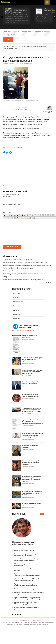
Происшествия (28, 32)
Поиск (8, 40)
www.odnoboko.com (47, 114)
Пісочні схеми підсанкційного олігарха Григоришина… (32, 383)
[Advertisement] (40, 78)
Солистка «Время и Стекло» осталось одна (18, 268)
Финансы (17, 32)
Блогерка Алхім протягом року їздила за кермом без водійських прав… (32, 359)
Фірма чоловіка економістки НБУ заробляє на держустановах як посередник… (33, 422)
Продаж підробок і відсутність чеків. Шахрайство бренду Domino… (32, 493)
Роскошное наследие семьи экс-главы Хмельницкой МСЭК (23, 280)
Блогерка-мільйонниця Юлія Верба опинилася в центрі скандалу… (31, 462)
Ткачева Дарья (28, 64)
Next (55, 17)
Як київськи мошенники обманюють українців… (30, 395)
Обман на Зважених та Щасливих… (29, 336)
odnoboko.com (18, 622)
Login (42, 2)
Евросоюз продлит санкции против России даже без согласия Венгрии (27, 265)
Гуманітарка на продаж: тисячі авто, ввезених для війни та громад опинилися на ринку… (32, 410)
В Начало (50, 282)
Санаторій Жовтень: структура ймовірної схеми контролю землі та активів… (32, 372)
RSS (47, 2)
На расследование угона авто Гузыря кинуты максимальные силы (26, 262)
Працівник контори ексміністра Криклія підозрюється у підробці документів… (32, 435)
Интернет (17, 35)
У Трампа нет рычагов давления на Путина (18, 259)
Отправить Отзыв (12, 247)
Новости (5, 2)
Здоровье (39, 32)
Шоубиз (47, 32)
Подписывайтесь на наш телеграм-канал (26, 326)
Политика (8, 32)
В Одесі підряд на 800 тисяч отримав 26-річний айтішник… (32, 504)
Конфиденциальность (24, 620)
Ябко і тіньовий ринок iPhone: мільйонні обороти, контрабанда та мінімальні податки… (32, 479)
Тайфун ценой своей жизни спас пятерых (17, 271)
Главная (6, 46)
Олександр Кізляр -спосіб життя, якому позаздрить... (20, 11)
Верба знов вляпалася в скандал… (25, 589)
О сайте (34, 620)
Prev (2, 17)
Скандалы (8, 35)
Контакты (40, 620)
